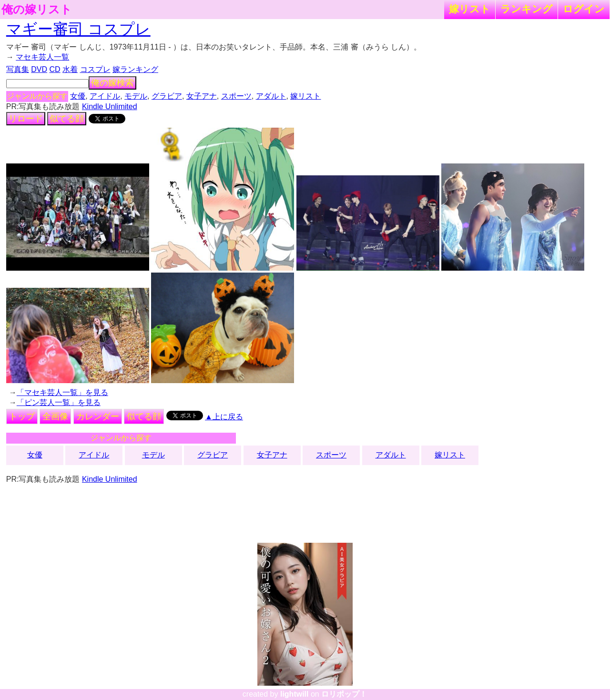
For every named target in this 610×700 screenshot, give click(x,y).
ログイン (584, 9)
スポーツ (236, 96)
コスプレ (95, 69)
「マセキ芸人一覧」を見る (62, 392)
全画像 (55, 416)
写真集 (18, 69)
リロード (26, 119)
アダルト (271, 96)
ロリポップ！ (344, 694)
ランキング (527, 9)
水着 (70, 69)
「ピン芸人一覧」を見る (59, 402)
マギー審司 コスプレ (78, 29)
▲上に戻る (224, 417)
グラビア (167, 96)
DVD (39, 69)
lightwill (295, 694)
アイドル (105, 96)
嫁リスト (470, 9)
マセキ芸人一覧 (42, 57)
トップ (22, 416)
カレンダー (98, 416)
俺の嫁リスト (37, 10)
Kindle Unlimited (110, 107)
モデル (136, 96)
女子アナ (202, 96)
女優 (78, 96)
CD (55, 69)
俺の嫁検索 (112, 83)
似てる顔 (67, 119)
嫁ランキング (135, 69)
